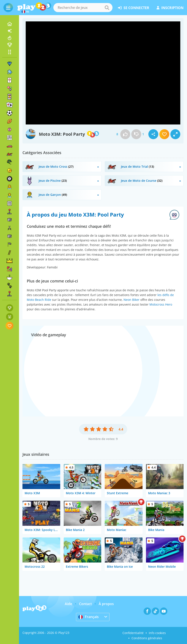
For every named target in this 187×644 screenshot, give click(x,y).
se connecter (134, 8)
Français (89, 617)
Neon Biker (132, 300)
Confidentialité (133, 633)
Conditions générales (147, 638)
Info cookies (157, 633)
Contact (85, 604)
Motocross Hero (161, 304)
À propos (106, 604)
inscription (170, 8)
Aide (68, 604)
